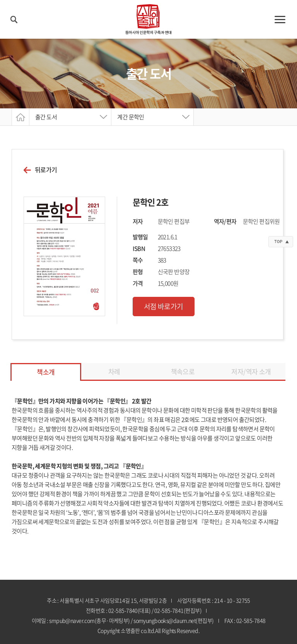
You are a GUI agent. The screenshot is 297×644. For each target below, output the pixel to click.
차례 (114, 371)
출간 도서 (46, 117)
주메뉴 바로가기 (0, 0)
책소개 (46, 372)
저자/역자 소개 (251, 371)
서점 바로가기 (164, 306)
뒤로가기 (46, 170)
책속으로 (183, 371)
